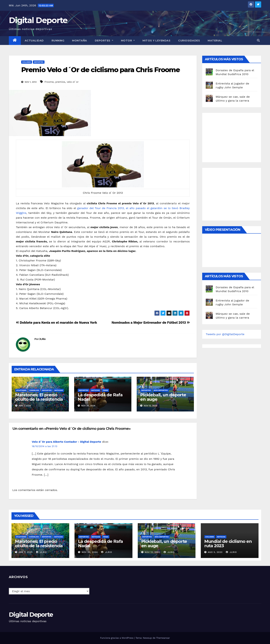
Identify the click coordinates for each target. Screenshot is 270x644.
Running (58, 41)
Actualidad (34, 41)
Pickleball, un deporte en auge (163, 397)
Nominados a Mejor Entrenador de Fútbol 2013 (151, 323)
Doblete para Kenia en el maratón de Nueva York (56, 323)
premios (60, 82)
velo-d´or (73, 82)
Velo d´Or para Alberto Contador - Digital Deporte (66, 442)
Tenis (105, 390)
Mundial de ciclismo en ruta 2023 (228, 544)
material (215, 41)
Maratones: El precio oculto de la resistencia (39, 397)
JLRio (42, 339)
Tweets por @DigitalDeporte (225, 334)
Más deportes (161, 390)
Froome (49, 82)
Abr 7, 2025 (26, 552)
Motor (128, 41)
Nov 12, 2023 (152, 552)
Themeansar (163, 638)
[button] (258, 40)
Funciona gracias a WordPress (117, 638)
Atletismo (21, 390)
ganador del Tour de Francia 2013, (101, 208)
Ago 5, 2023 (215, 552)
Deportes (104, 41)
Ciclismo (27, 62)
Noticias (59, 390)
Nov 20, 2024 (90, 552)
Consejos (34, 390)
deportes (39, 62)
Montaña (80, 41)
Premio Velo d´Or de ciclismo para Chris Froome (101, 70)
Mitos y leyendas (156, 41)
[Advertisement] (232, 137)
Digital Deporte (38, 20)
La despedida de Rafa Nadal (100, 397)
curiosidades (189, 41)
